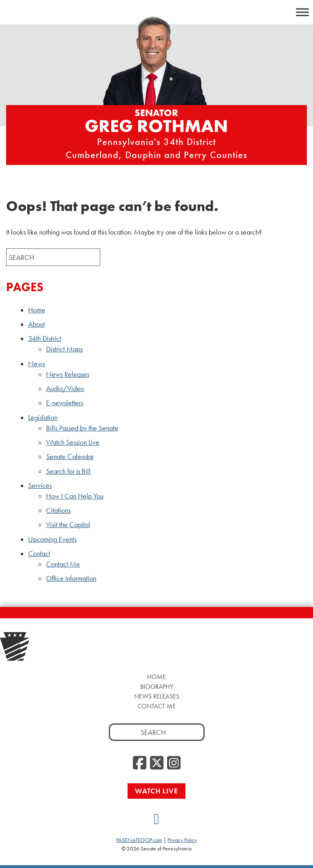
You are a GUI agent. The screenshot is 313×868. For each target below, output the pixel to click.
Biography (157, 687)
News (36, 364)
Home (37, 310)
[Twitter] (157, 763)
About (36, 324)
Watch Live (156, 791)
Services (40, 486)
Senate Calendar (70, 457)
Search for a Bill (68, 471)
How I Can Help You (75, 496)
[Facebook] (140, 763)
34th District (45, 338)
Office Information (71, 578)
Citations (58, 510)
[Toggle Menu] (302, 12)
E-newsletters (65, 403)
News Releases (68, 374)
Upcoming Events (52, 539)
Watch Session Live (73, 442)
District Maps (64, 349)
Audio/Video (65, 389)
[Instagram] (174, 763)
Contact (39, 554)
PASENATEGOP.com (139, 840)
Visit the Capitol (68, 525)
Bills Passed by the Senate (82, 428)
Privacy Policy (182, 840)
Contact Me (63, 564)
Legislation (43, 418)
